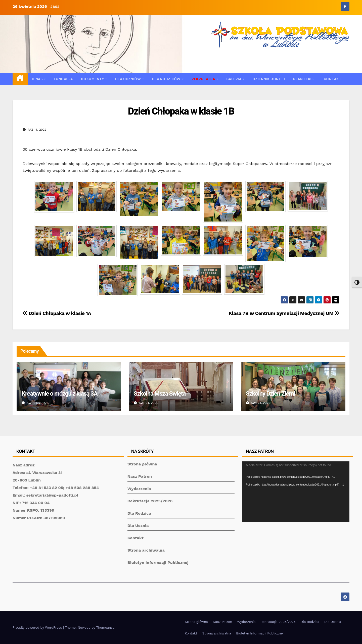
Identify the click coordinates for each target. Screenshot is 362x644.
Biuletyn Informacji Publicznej (158, 562)
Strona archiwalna (146, 550)
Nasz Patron (140, 476)
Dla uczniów (128, 79)
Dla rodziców (167, 79)
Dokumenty (93, 79)
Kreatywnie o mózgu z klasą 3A (59, 394)
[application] (296, 492)
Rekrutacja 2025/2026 (150, 501)
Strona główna (142, 464)
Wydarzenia (139, 489)
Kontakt (333, 79)
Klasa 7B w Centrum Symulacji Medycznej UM (284, 313)
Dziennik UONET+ (269, 79)
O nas (38, 79)
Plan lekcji (304, 79)
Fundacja (63, 79)
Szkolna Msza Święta (160, 394)
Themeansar (106, 628)
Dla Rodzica (139, 513)
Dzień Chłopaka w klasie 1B (181, 111)
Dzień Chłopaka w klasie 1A (57, 313)
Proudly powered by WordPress (38, 628)
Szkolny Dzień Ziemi (270, 394)
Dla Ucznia (138, 526)
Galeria (234, 79)
